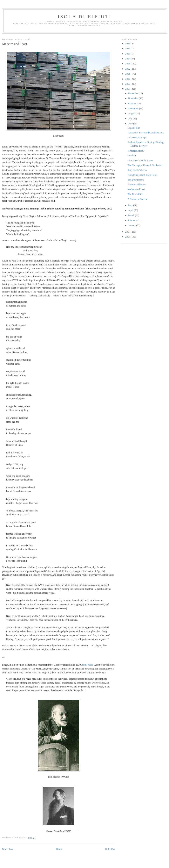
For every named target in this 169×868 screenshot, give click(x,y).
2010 (128, 79)
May (131, 205)
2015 (128, 54)
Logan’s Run (134, 128)
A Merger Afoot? (136, 151)
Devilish (132, 156)
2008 (128, 89)
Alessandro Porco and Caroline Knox (146, 133)
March (132, 216)
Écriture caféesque (137, 185)
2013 (128, 64)
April (131, 210)
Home (59, 849)
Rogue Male (87, 665)
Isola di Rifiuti (85, 17)
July (130, 119)
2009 (128, 84)
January (132, 225)
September (134, 109)
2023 (128, 44)
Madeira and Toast (15, 44)
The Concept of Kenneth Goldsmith (145, 165)
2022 (128, 49)
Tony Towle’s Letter (137, 170)
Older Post (110, 849)
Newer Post (8, 849)
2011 (128, 74)
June (131, 124)
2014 (128, 59)
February (133, 221)
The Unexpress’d (136, 180)
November (134, 98)
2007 (128, 232)
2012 (128, 69)
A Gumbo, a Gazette (137, 199)
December (133, 93)
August (132, 114)
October (132, 104)
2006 (128, 237)
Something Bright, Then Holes (142, 175)
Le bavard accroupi (137, 137)
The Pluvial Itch (135, 194)
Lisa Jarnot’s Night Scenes (140, 161)
